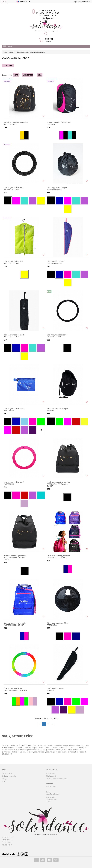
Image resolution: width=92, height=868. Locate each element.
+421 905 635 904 (48, 11)
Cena (16, 75)
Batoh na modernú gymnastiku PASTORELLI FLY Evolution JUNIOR (58, 484)
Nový (40, 75)
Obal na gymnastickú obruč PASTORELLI (14, 483)
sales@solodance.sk (53, 794)
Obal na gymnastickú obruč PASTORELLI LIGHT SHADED (15, 689)
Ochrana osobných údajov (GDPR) (57, 779)
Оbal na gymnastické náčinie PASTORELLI (58, 624)
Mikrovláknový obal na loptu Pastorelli (57, 410)
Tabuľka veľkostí (51, 776)
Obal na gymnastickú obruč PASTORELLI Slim (57, 336)
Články (4, 779)
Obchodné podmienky (9, 776)
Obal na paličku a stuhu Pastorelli (56, 689)
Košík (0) (49, 39)
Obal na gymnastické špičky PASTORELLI (14, 410)
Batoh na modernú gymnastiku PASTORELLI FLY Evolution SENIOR (15, 558)
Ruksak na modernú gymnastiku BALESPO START (16, 123)
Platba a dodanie (7, 773)
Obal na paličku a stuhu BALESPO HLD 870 (56, 262)
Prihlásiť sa (86, 2)
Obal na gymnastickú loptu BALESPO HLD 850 (57, 189)
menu (4, 2)
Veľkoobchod (50, 773)
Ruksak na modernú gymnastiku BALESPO (59, 123)
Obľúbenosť (28, 75)
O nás (4, 782)
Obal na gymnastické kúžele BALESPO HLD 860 (14, 336)
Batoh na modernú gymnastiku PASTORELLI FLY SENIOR (15, 624)
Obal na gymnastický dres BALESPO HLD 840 (13, 262)
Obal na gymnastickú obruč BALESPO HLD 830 (14, 189)
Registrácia (77, 2)
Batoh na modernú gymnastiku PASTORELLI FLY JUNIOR (58, 557)
